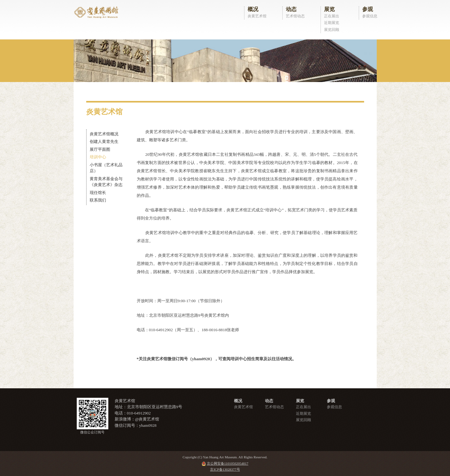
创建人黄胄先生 (104, 141)
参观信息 (370, 16)
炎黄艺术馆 (257, 16)
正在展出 (332, 16)
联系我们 (98, 200)
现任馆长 (98, 193)
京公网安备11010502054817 (228, 463)
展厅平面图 (100, 149)
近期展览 (332, 23)
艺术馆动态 (295, 16)
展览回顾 (332, 30)
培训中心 (98, 157)
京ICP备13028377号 (225, 469)
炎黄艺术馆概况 (104, 134)
